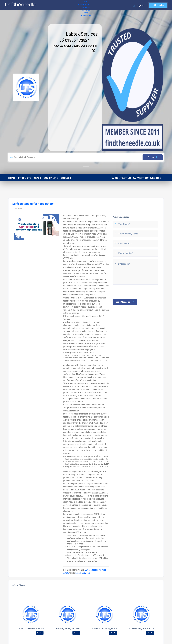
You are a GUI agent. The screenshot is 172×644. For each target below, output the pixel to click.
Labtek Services (82, 34)
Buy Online (51, 178)
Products (25, 178)
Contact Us (102, 5)
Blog (92, 5)
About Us (83, 5)
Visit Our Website (147, 178)
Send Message (125, 302)
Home (45, 5)
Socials (66, 178)
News (38, 178)
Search (153, 157)
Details (40, 633)
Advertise (72, 5)
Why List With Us (58, 5)
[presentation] (131, 292)
